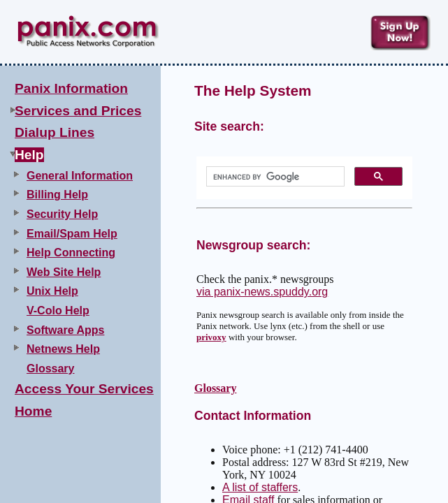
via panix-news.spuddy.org (262, 292)
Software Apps (65, 330)
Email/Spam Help (72, 234)
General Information (80, 176)
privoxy (211, 337)
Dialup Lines (55, 132)
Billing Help (57, 195)
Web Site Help (64, 272)
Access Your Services (84, 389)
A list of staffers (260, 487)
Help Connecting (71, 253)
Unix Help (52, 291)
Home (33, 411)
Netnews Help (63, 349)
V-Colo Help (58, 311)
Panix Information (71, 88)
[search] (274, 177)
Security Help (62, 214)
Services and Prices (78, 111)
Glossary (50, 369)
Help (29, 155)
